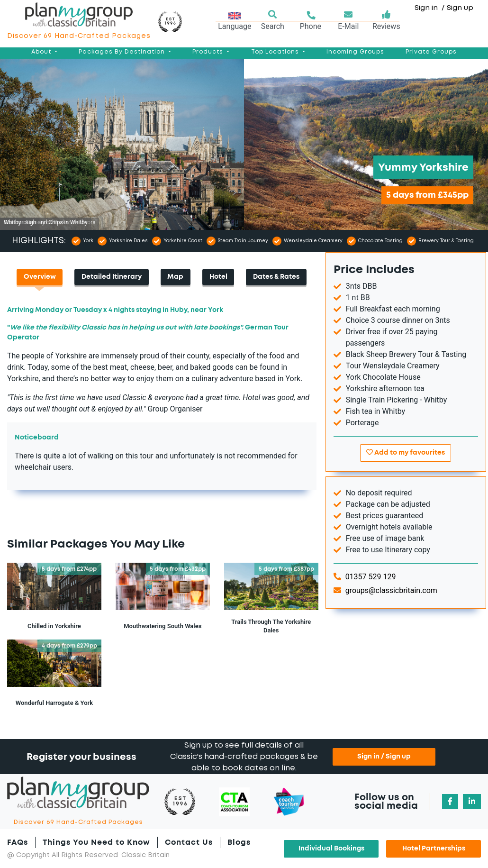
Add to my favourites (406, 452)
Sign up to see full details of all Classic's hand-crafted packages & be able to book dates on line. (244, 757)
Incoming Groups (355, 52)
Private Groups (431, 52)
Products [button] (209, 52)
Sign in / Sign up (384, 757)
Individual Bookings (331, 849)
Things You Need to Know (96, 842)
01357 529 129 (365, 577)
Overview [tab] (40, 277)
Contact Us (189, 842)
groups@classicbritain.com (385, 590)
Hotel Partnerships (434, 849)
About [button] (42, 52)
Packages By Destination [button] (123, 52)
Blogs (239, 842)
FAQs (18, 842)
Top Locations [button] (276, 52)
